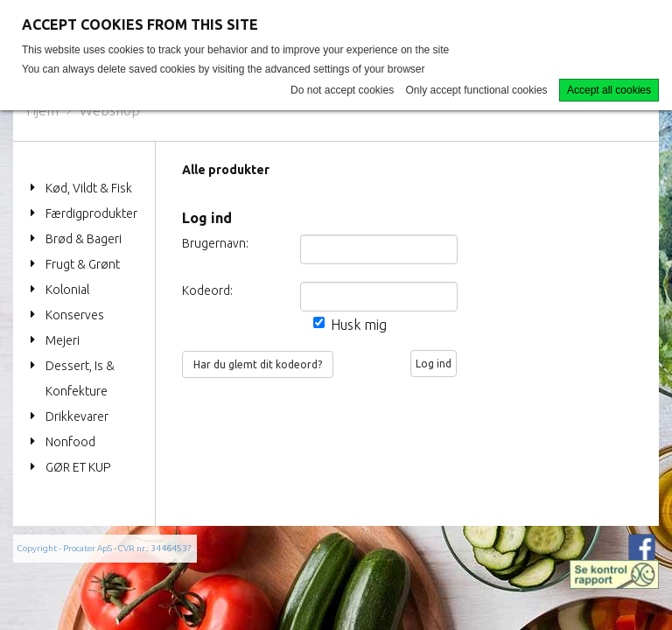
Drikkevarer (77, 416)
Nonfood (70, 442)
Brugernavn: (199, 243)
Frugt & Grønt (83, 264)
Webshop (110, 110)
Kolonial (67, 290)
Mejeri (63, 340)
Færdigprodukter (91, 213)
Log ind (434, 364)
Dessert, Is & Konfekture (80, 378)
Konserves (75, 315)
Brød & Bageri (84, 239)
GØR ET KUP (78, 467)
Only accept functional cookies (477, 90)
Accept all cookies (609, 90)
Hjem (42, 110)
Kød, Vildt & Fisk (89, 188)
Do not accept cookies (342, 90)
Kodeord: (199, 290)
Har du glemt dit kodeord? (258, 364)
